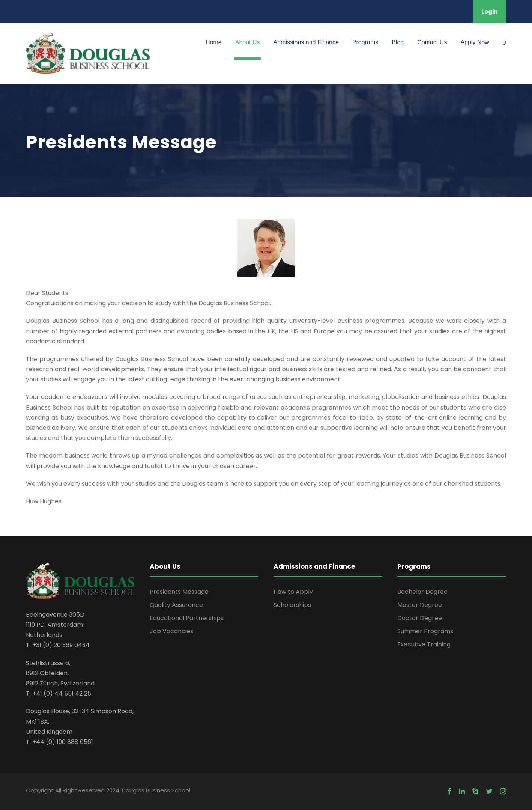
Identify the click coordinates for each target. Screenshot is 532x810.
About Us (248, 42)
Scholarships (292, 605)
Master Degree (420, 605)
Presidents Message (179, 592)
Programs (365, 42)
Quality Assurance (176, 605)
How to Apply (293, 592)
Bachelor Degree (422, 592)
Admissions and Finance (306, 42)
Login (489, 11)
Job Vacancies (171, 631)
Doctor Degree (420, 618)
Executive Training (424, 644)
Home (214, 42)
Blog (398, 42)
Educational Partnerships (187, 618)
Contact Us (432, 42)
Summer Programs (425, 631)
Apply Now (475, 42)
